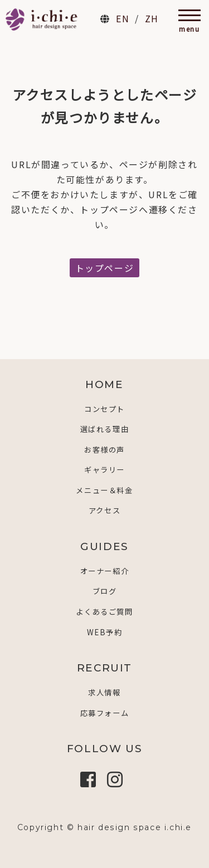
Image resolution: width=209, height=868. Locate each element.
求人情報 (104, 692)
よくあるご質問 (104, 612)
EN (123, 18)
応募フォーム (105, 713)
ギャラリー (104, 470)
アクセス (104, 510)
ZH (152, 18)
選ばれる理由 (105, 429)
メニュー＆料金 (104, 490)
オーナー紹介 (105, 571)
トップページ (105, 268)
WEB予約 (105, 632)
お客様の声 (104, 450)
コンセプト (104, 409)
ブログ (105, 591)
